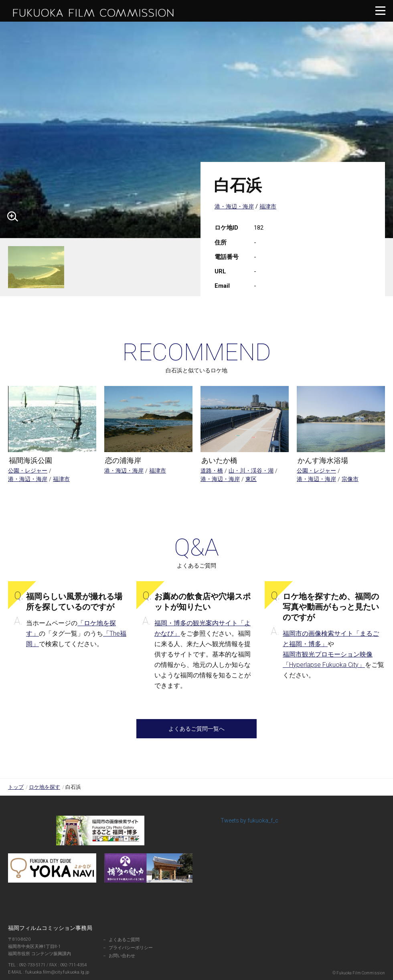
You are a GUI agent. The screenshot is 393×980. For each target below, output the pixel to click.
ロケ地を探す (45, 787)
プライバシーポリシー (131, 948)
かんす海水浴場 (323, 460)
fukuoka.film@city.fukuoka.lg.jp (53, 972)
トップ (16, 787)
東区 (251, 479)
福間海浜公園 (30, 460)
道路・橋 (212, 471)
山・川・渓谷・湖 (251, 471)
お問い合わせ (122, 956)
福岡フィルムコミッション (94, 13)
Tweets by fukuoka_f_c (249, 820)
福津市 (268, 206)
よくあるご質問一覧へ (196, 729)
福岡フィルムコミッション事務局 (50, 928)
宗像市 (350, 479)
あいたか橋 (219, 460)
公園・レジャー (28, 471)
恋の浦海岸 (123, 460)
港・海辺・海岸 (234, 206)
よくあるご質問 (124, 940)
